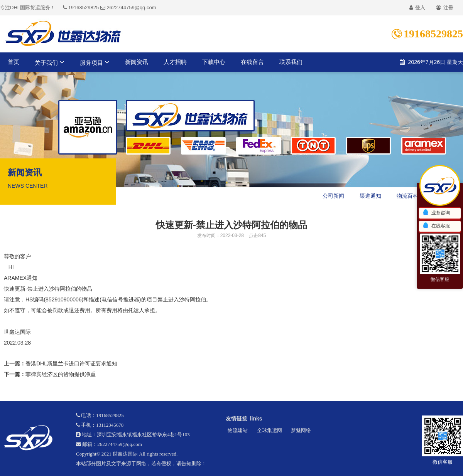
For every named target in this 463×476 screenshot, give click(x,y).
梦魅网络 (301, 430)
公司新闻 (333, 196)
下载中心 (214, 62)
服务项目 (95, 62)
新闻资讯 (137, 62)
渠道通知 (370, 196)
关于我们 (50, 62)
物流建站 (238, 430)
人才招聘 (175, 62)
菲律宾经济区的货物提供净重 (61, 374)
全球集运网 (270, 430)
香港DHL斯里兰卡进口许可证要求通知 (71, 363)
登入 (417, 8)
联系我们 (291, 62)
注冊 (445, 8)
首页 (14, 62)
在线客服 (436, 226)
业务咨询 (436, 213)
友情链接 (237, 419)
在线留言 (252, 62)
